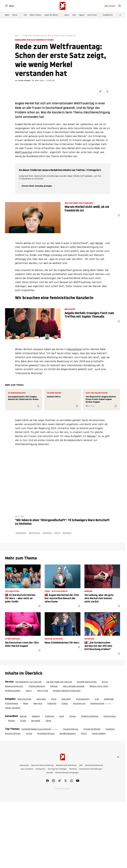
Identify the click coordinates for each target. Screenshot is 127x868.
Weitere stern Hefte (99, 686)
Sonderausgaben (13, 691)
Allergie (23, 716)
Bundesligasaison (68, 733)
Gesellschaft (108, 15)
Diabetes (36, 716)
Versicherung (79, 703)
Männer (91, 436)
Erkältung (50, 716)
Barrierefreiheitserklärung (42, 765)
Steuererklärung (71, 729)
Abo (110, 6)
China (54, 699)
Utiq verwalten (27, 769)
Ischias (29, 733)
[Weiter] (120, 15)
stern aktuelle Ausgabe (74, 686)
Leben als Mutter (51, 15)
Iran (25, 15)
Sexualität (36, 721)
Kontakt (50, 773)
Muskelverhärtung (46, 733)
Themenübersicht (37, 686)
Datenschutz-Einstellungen (91, 769)
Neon (17, 36)
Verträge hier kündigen (57, 769)
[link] (120, 6)
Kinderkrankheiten (90, 716)
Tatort (84, 733)
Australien (41, 699)
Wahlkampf (67, 533)
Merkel (99, 243)
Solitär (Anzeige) (13, 708)
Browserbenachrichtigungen (67, 773)
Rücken (12, 721)
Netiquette (40, 769)
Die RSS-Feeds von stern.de (59, 682)
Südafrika (52, 703)
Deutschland (74, 349)
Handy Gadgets (99, 733)
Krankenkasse (12, 703)
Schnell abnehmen (92, 729)
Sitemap (54, 686)
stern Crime (92, 15)
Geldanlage (109, 699)
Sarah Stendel (24, 80)
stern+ (67, 15)
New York (38, 703)
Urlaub (65, 703)
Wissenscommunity (14, 686)
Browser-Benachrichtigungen (67, 691)
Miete (26, 703)
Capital (82, 15)
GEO (74, 15)
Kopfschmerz (110, 716)
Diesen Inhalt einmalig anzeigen (37, 186)
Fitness (72, 716)
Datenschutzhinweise (94, 765)
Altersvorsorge (24, 699)
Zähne (48, 721)
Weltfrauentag (23, 152)
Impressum (24, 765)
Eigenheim (66, 699)
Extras (15, 15)
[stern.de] (63, 6)
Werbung (73, 769)
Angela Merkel (21, 533)
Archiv (105, 682)
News (7, 15)
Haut (62, 716)
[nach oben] (118, 757)
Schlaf (23, 721)
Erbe (97, 699)
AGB (81, 765)
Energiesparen (83, 699)
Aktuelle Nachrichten (87, 682)
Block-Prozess (35, 15)
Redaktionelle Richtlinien (66, 765)
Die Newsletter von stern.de (29, 682)
